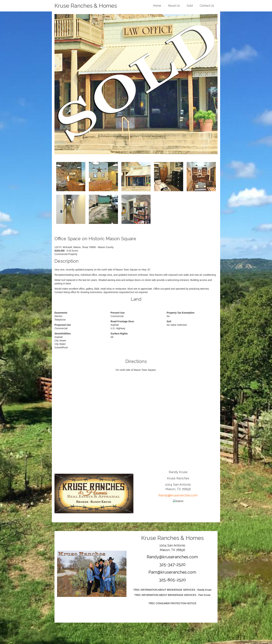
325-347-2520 (172, 564)
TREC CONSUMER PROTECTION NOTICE (172, 603)
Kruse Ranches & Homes (86, 6)
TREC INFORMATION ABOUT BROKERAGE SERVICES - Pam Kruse (172, 595)
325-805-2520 (172, 580)
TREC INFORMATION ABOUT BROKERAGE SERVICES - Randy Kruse (172, 590)
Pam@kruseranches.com (172, 572)
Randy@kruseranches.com (178, 495)
